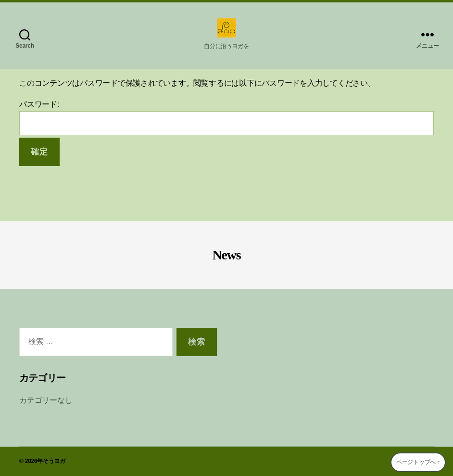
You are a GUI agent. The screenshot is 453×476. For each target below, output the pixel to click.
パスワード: (226, 118)
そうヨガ (54, 461)
